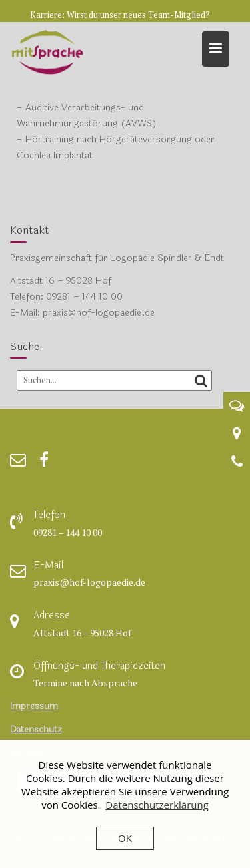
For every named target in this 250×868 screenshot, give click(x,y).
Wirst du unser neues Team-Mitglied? (138, 15)
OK (125, 838)
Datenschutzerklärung (157, 805)
